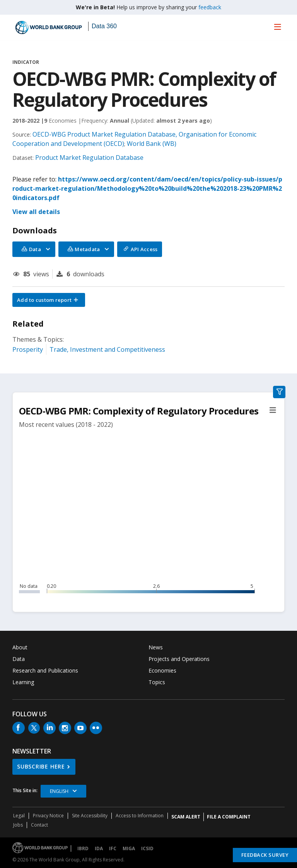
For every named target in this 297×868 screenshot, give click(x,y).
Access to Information (140, 816)
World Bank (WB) (152, 144)
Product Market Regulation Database (89, 158)
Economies (162, 670)
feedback (210, 7)
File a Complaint (229, 817)
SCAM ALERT (186, 817)
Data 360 (104, 26)
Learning (23, 682)
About (20, 647)
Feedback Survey (265, 855)
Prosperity (28, 349)
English (59, 791)
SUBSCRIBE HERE (41, 766)
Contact (39, 825)
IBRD (83, 848)
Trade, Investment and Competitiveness (107, 349)
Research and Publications (45, 670)
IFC (113, 848)
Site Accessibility (90, 816)
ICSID (147, 848)
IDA (99, 848)
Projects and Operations (179, 659)
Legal (19, 816)
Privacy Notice (48, 816)
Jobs (18, 825)
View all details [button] (36, 212)
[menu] (278, 27)
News (156, 647)
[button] (49, 300)
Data (19, 659)
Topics (157, 682)
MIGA (129, 848)
